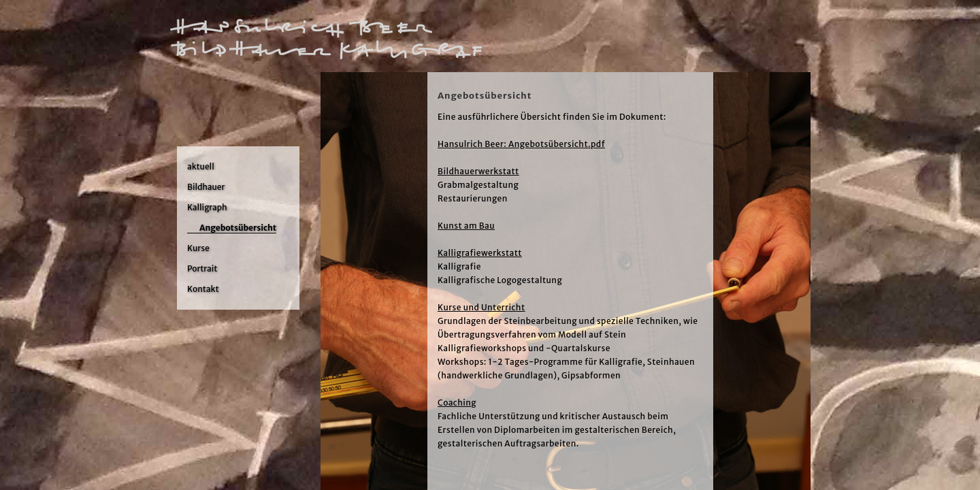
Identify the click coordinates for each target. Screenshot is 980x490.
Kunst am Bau (466, 226)
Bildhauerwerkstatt (478, 171)
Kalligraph (207, 207)
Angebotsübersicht (238, 228)
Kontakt (203, 289)
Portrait (202, 268)
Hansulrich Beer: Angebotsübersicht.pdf (521, 144)
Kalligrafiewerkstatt (480, 253)
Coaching (457, 403)
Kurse (198, 248)
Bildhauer (206, 187)
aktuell (201, 166)
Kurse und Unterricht (481, 307)
